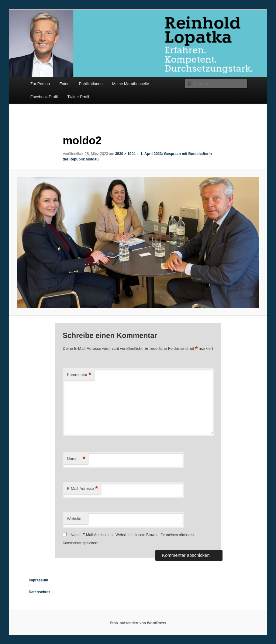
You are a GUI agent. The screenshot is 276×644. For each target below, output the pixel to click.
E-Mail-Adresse (82, 489)
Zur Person (40, 84)
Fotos (64, 84)
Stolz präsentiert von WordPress (138, 623)
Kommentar (79, 375)
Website (74, 519)
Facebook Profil (44, 97)
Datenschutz (39, 592)
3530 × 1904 (125, 154)
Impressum (38, 580)
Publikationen (91, 84)
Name (76, 459)
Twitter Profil (78, 97)
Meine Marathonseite (131, 84)
